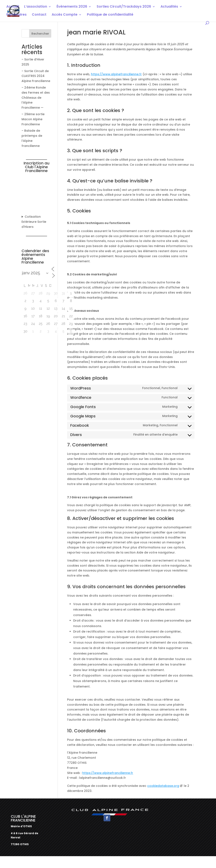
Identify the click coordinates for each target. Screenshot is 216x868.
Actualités (169, 7)
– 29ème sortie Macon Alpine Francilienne (33, 119)
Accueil (13, 7)
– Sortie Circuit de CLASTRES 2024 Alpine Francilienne (36, 76)
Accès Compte (65, 15)
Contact (39, 15)
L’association (36, 7)
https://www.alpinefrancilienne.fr (116, 74)
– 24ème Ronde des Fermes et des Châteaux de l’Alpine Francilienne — (36, 98)
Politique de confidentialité (110, 15)
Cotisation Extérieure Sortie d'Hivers (34, 222)
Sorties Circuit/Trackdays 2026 (124, 7)
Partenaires (16, 15)
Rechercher (40, 34)
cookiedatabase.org (163, 786)
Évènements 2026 (72, 7)
